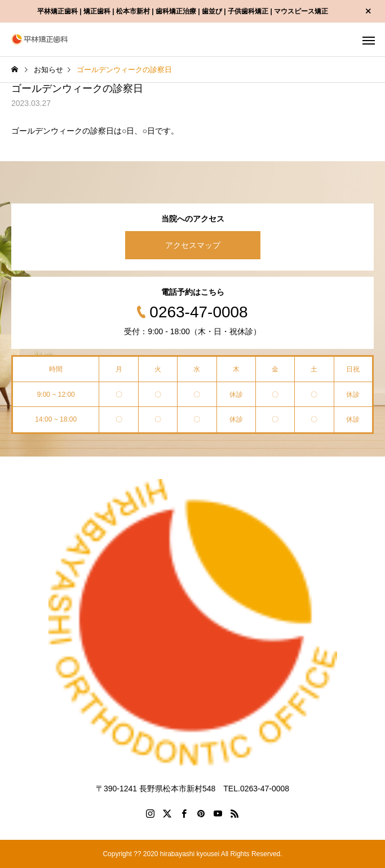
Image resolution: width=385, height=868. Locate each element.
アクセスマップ (193, 245)
